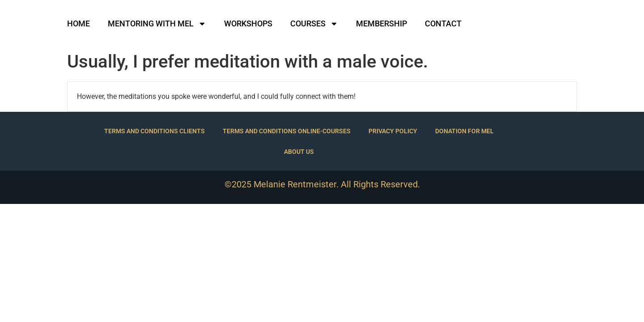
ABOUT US (299, 152)
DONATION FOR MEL (464, 131)
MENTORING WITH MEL (157, 24)
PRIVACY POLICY (393, 131)
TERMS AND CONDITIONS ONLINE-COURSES (287, 131)
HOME (78, 23)
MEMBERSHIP (381, 23)
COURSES (314, 24)
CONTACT (443, 23)
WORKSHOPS (248, 23)
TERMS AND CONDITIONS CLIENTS (155, 131)
